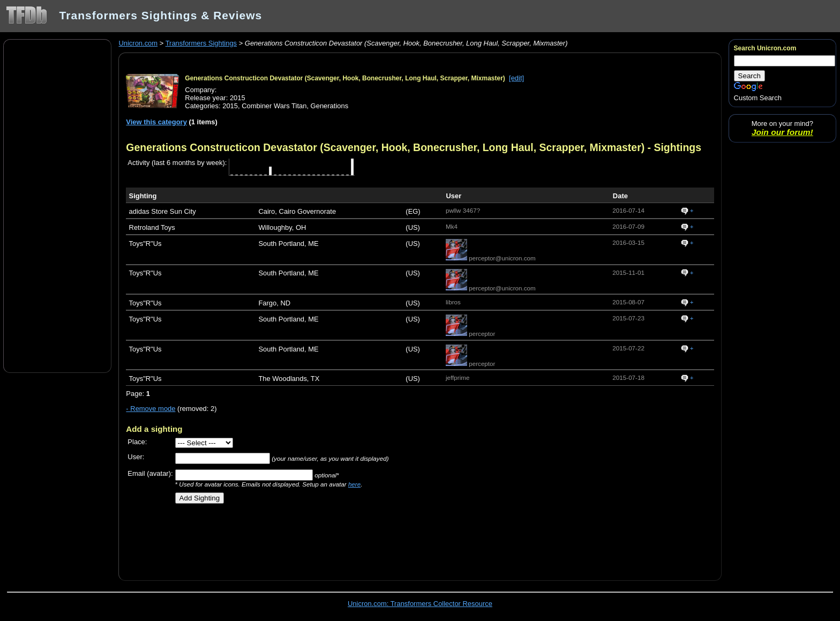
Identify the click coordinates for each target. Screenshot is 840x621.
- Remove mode (151, 409)
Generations (330, 106)
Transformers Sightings (201, 43)
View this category (156, 122)
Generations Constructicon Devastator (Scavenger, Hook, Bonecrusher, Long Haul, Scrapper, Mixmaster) (345, 78)
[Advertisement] (57, 205)
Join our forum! (782, 132)
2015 (230, 106)
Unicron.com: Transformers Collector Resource (420, 604)
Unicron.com (138, 43)
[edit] (516, 78)
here (354, 484)
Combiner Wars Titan (274, 106)
